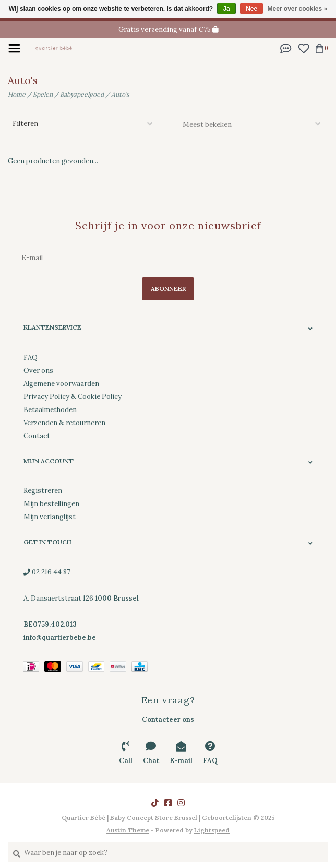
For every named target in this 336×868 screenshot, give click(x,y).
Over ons (38, 371)
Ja (226, 9)
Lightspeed (212, 830)
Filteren (25, 124)
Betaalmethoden (50, 410)
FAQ (31, 357)
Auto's (120, 94)
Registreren (43, 491)
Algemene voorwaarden (61, 384)
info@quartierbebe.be (60, 637)
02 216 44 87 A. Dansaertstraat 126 (81, 598)
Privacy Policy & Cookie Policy (73, 397)
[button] (286, 48)
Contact (37, 436)
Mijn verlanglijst (50, 517)
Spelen (43, 94)
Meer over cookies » (298, 9)
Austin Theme (128, 830)
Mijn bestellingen (51, 504)
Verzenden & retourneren (64, 423)
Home (17, 94)
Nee (251, 9)
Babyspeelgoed (82, 94)
